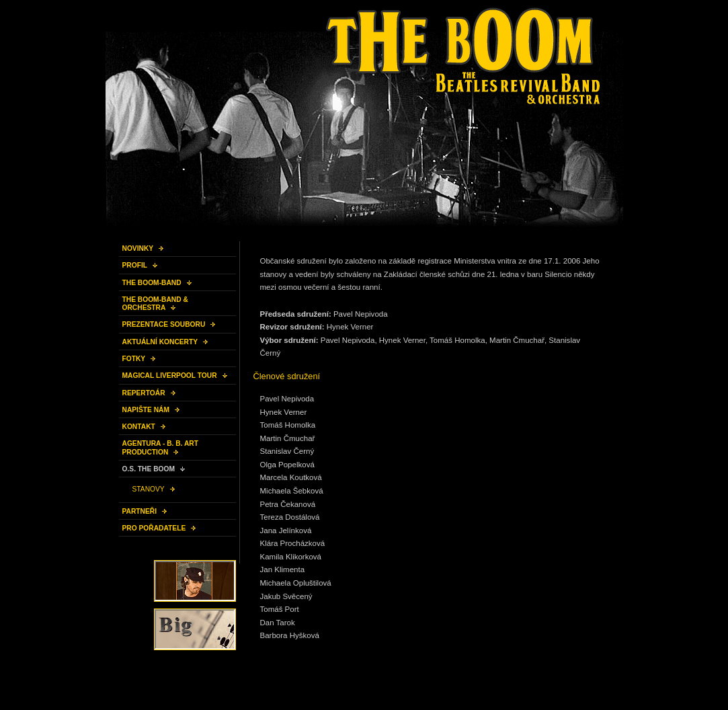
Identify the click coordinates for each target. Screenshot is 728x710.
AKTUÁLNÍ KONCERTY (160, 342)
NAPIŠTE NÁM (146, 410)
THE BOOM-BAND (152, 283)
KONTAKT (139, 427)
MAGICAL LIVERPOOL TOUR (170, 376)
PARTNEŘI (140, 511)
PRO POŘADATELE (154, 528)
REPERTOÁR (144, 393)
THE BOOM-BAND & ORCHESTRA (155, 304)
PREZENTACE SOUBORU (164, 324)
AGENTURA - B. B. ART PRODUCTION (161, 447)
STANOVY (149, 489)
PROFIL (135, 265)
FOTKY (134, 359)
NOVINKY (138, 248)
